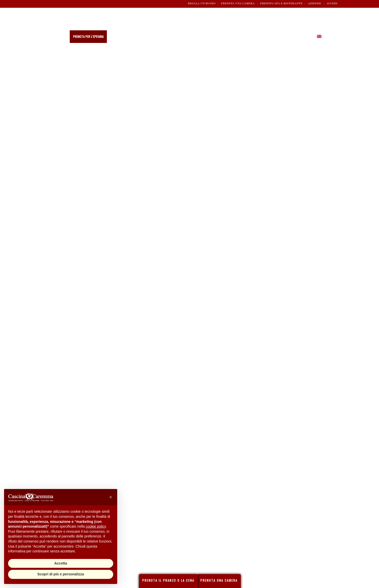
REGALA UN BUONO (202, 4)
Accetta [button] (61, 563)
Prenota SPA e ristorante (281, 4)
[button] (111, 497)
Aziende (314, 4)
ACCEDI (332, 4)
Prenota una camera (238, 4)
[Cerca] (327, 37)
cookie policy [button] (96, 526)
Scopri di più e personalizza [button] (61, 574)
